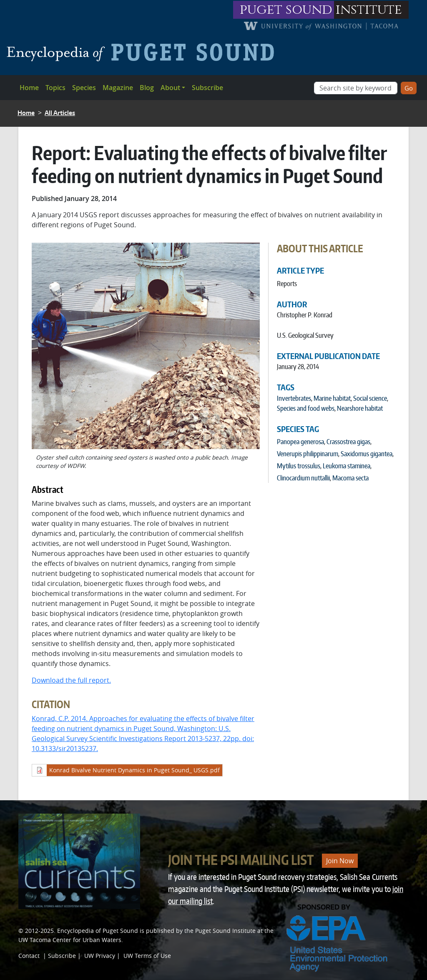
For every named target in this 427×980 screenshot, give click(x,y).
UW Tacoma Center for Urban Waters (70, 940)
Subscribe (207, 88)
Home (29, 88)
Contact (29, 956)
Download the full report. (71, 680)
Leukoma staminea (347, 466)
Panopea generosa (300, 442)
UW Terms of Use (147, 956)
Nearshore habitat (360, 408)
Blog (147, 88)
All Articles (60, 113)
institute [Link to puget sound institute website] (369, 10)
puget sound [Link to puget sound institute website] (286, 10)
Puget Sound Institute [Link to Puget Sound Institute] (225, 931)
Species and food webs (306, 408)
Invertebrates (294, 398)
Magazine (118, 88)
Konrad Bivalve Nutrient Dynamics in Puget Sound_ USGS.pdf (134, 770)
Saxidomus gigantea (367, 454)
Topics (55, 88)
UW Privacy (100, 956)
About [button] (170, 88)
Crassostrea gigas (348, 442)
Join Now (340, 861)
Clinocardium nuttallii (303, 478)
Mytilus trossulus (299, 466)
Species (84, 88)
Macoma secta (350, 478)
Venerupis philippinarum (308, 454)
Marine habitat (332, 398)
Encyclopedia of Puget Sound (98, 931)
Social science (370, 398)
